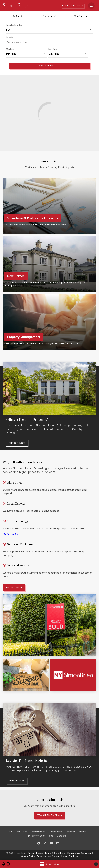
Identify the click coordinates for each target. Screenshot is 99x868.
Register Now (17, 781)
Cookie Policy (28, 856)
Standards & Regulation (79, 853)
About (82, 832)
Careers (61, 836)
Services (71, 832)
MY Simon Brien (11, 534)
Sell (18, 832)
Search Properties (49, 66)
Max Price (53, 49)
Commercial (49, 16)
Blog (51, 836)
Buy (11, 832)
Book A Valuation (73, 6)
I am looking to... (14, 25)
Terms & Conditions (55, 853)
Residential (18, 16)
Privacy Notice (36, 853)
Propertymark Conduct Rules (52, 856)
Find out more (17, 443)
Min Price (11, 49)
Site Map (73, 856)
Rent (26, 832)
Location (11, 37)
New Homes (81, 16)
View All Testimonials (50, 815)
